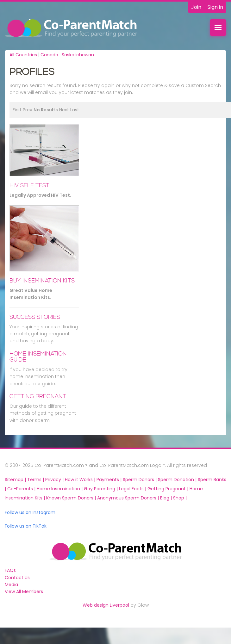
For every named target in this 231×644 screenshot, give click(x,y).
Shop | (180, 498)
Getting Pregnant (38, 396)
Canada (49, 55)
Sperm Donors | (140, 480)
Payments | (110, 480)
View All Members (24, 591)
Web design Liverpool (106, 605)
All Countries (23, 55)
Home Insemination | (60, 489)
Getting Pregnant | (169, 489)
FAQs (10, 570)
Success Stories (35, 317)
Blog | (167, 498)
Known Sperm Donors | (72, 498)
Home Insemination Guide (38, 357)
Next (64, 110)
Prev (28, 110)
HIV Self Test (29, 186)
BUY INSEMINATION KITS (42, 281)
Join (196, 7)
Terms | (36, 480)
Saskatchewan (78, 55)
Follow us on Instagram (30, 512)
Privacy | (55, 480)
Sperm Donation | (178, 480)
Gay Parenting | (101, 489)
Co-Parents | (22, 489)
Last (75, 110)
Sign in (215, 7)
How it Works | (81, 480)
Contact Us (17, 578)
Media (11, 585)
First (17, 110)
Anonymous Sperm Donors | (129, 498)
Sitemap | (16, 480)
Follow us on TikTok (26, 526)
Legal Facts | (133, 489)
